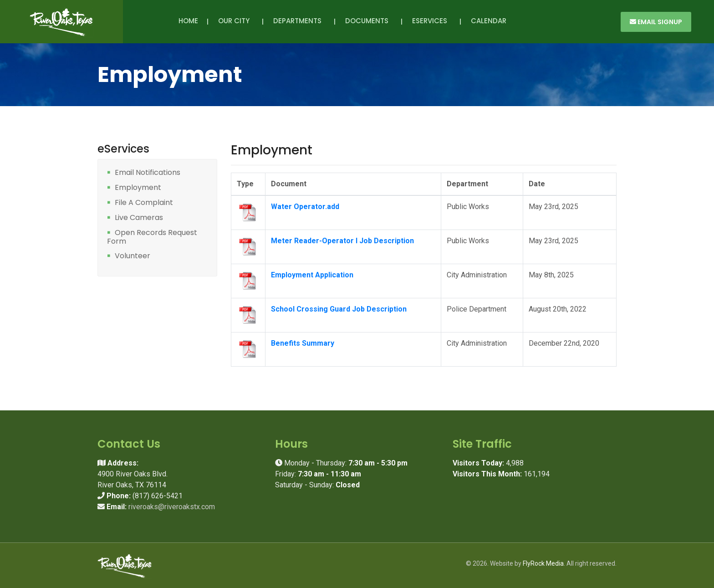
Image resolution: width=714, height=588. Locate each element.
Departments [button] (299, 21)
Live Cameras (139, 218)
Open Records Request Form (152, 237)
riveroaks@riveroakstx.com (172, 507)
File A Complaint (144, 203)
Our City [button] (236, 21)
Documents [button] (369, 21)
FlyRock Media (543, 563)
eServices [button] (431, 21)
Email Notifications (148, 173)
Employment (138, 188)
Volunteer (133, 256)
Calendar (489, 21)
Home (188, 21)
